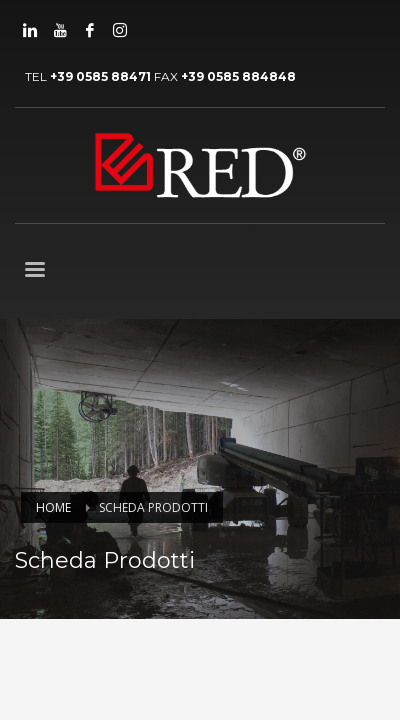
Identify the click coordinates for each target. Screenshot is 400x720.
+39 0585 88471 (100, 76)
